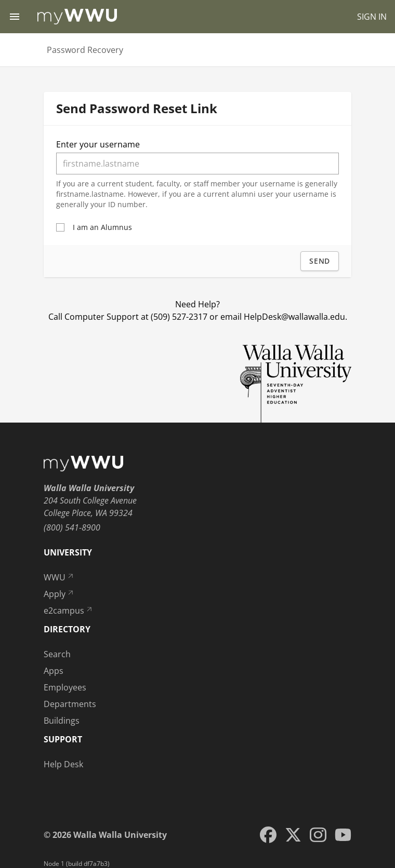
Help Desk (63, 764)
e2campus (69, 611)
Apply (59, 594)
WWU (59, 577)
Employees (65, 687)
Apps (54, 671)
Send (320, 261)
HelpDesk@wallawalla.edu (294, 317)
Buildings (62, 721)
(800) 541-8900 (72, 527)
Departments (70, 704)
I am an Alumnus (102, 227)
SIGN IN (372, 17)
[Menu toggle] (15, 17)
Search (57, 654)
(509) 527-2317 (179, 317)
